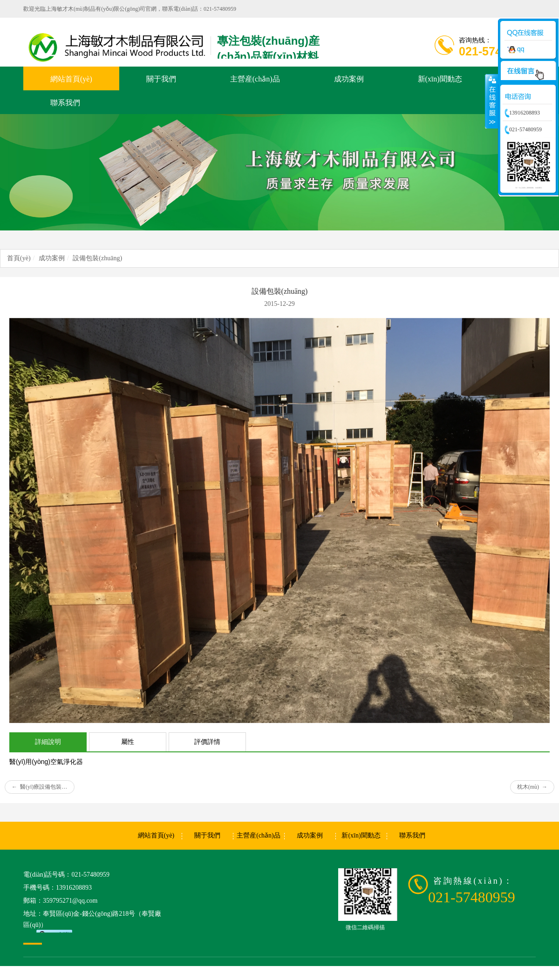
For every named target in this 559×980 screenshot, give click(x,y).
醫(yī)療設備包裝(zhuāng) (43, 787)
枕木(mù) (532, 787)
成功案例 (52, 258)
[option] (279, 172)
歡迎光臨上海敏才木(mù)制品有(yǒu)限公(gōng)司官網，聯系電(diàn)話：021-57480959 (130, 9)
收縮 (491, 101)
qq (514, 49)
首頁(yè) (19, 258)
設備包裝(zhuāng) (97, 258)
